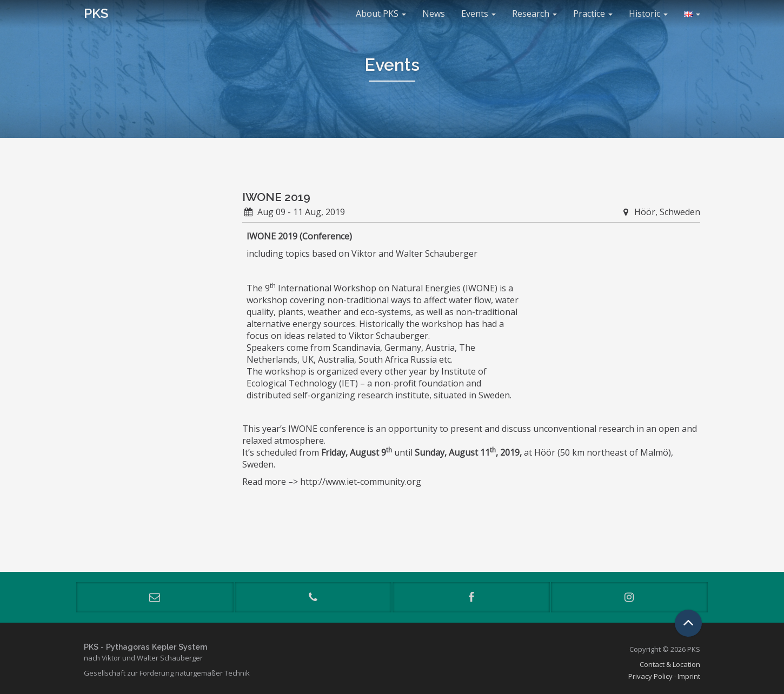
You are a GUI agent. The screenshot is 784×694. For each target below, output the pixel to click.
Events (479, 14)
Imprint (689, 676)
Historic (648, 14)
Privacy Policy (650, 676)
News (434, 14)
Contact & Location (670, 664)
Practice (593, 14)
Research (534, 14)
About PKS (381, 14)
